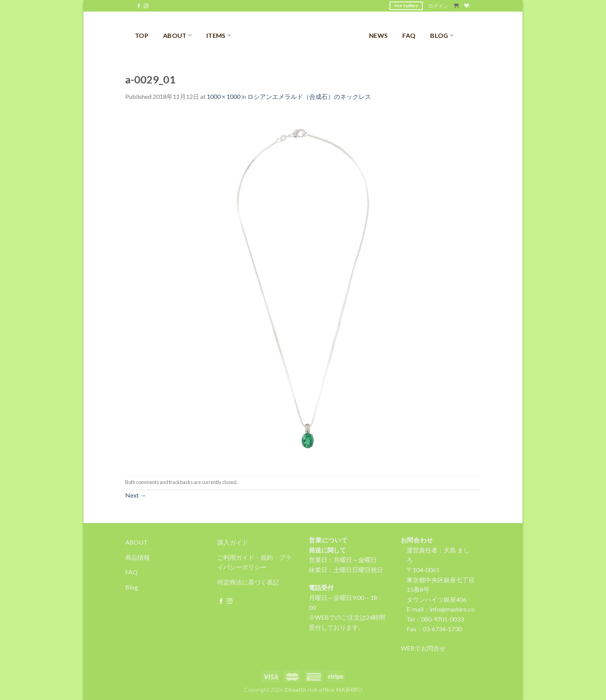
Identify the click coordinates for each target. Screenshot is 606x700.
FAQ (409, 35)
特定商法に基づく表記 (248, 582)
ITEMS (219, 35)
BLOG (442, 35)
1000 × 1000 (224, 96)
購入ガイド (233, 542)
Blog (132, 587)
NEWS (378, 35)
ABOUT (177, 35)
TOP (142, 35)
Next (136, 495)
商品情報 (138, 557)
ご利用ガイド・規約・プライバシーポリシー (254, 562)
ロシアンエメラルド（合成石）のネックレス (309, 96)
